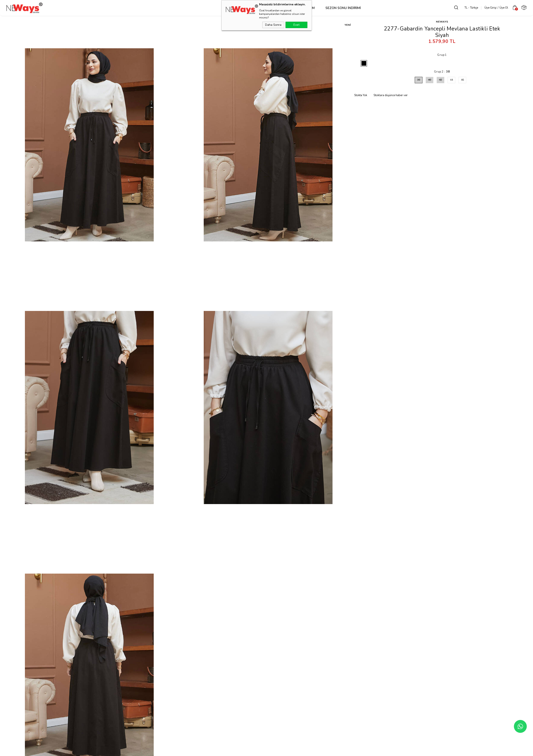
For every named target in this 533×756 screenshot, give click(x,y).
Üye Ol (500, 8)
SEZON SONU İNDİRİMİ (316, 8)
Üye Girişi (487, 8)
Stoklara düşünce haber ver (391, 95)
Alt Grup (260, 8)
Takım (283, 8)
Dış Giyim (207, 8)
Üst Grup (233, 8)
